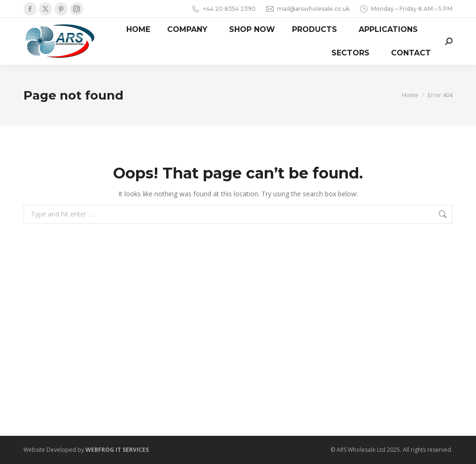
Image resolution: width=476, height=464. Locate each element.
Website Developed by (86, 450)
